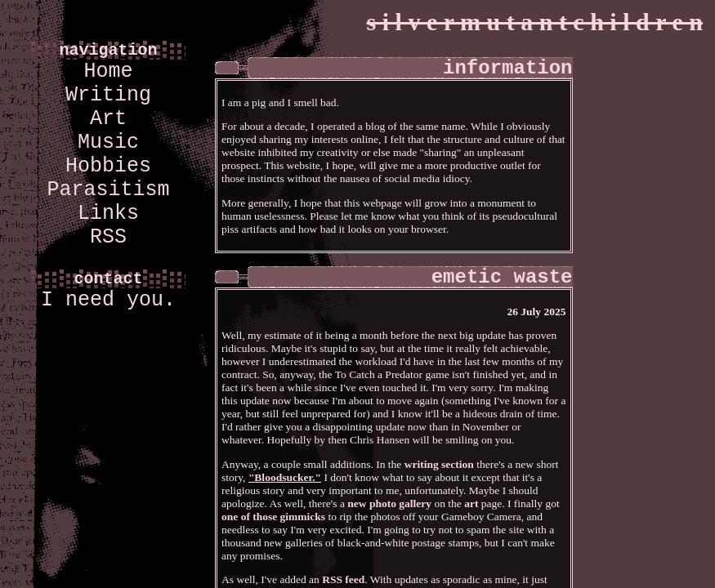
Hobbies (108, 166)
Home (108, 71)
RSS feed (343, 579)
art (471, 503)
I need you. (108, 300)
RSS (108, 237)
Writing (108, 95)
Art (108, 119)
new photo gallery (389, 503)
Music (108, 143)
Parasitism (108, 190)
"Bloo (262, 477)
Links (108, 214)
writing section (439, 464)
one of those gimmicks (273, 517)
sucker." (302, 477)
